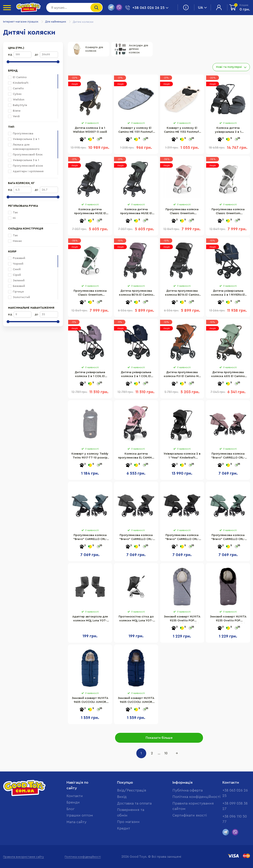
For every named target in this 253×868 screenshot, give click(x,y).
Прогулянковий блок (25, 155)
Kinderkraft (18, 83)
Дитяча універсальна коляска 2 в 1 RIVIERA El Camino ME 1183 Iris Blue (228, 294)
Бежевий (17, 286)
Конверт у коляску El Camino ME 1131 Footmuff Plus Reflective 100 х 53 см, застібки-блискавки (136, 131)
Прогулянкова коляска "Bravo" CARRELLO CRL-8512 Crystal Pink (228, 457)
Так (13, 213)
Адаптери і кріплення (26, 171)
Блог (70, 808)
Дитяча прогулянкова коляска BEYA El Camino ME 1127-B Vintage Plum (136, 294)
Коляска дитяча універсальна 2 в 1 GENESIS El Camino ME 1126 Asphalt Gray (228, 131)
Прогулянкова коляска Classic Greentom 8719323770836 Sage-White (90, 294)
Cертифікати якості (189, 815)
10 (166, 753)
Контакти (75, 795)
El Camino (20, 77)
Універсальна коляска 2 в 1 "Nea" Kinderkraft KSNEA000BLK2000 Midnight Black (182, 457)
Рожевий (17, 258)
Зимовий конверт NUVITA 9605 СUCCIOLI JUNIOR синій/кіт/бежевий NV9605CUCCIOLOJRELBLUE (136, 702)
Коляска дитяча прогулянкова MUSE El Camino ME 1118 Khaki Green (136, 213)
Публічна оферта (187, 790)
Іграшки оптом (80, 815)
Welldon (16, 100)
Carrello (16, 88)
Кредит (123, 834)
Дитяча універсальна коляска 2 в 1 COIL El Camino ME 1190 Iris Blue (136, 376)
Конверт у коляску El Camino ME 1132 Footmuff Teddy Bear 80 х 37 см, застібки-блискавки (182, 131)
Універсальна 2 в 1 (24, 139)
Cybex (15, 94)
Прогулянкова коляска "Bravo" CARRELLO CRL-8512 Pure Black (182, 539)
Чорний (16, 264)
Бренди (73, 802)
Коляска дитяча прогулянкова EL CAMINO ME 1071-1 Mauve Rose (136, 457)
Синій (14, 269)
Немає (15, 241)
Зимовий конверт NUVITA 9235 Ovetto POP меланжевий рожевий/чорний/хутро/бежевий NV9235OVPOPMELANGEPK (228, 620)
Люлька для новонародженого (24, 147)
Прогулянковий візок (26, 166)
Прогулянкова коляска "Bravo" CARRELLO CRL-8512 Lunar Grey (136, 539)
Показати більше (159, 738)
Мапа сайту (77, 822)
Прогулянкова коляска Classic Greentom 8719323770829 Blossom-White (182, 213)
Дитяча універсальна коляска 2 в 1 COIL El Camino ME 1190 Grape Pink (90, 376)
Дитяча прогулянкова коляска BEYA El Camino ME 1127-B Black (182, 294)
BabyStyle (18, 105)
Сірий (14, 275)
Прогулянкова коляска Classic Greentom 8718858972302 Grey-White (228, 213)
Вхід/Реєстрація (132, 790)
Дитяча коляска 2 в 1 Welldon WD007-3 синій (90, 131)
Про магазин (128, 827)
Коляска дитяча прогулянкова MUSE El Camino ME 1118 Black (90, 213)
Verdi (14, 116)
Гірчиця (16, 292)
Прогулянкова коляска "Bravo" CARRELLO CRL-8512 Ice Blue (90, 539)
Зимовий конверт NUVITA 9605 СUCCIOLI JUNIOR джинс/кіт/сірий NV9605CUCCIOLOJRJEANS (90, 702)
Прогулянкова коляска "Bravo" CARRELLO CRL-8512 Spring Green (228, 539)
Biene (14, 111)
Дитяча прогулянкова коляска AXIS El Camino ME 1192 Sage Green (228, 376)
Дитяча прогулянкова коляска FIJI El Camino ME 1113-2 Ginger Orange (182, 376)
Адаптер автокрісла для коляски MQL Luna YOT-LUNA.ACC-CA (90, 620)
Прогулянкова (21, 134)
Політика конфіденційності (196, 796)
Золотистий (19, 297)
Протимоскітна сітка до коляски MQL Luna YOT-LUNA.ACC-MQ (136, 620)
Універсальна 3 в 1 (24, 160)
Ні (12, 218)
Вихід (121, 796)
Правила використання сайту (24, 857)
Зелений (16, 281)
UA (202, 7)
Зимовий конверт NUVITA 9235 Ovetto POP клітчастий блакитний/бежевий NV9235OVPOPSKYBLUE (182, 620)
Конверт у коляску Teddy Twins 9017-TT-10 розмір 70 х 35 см (90, 457)
